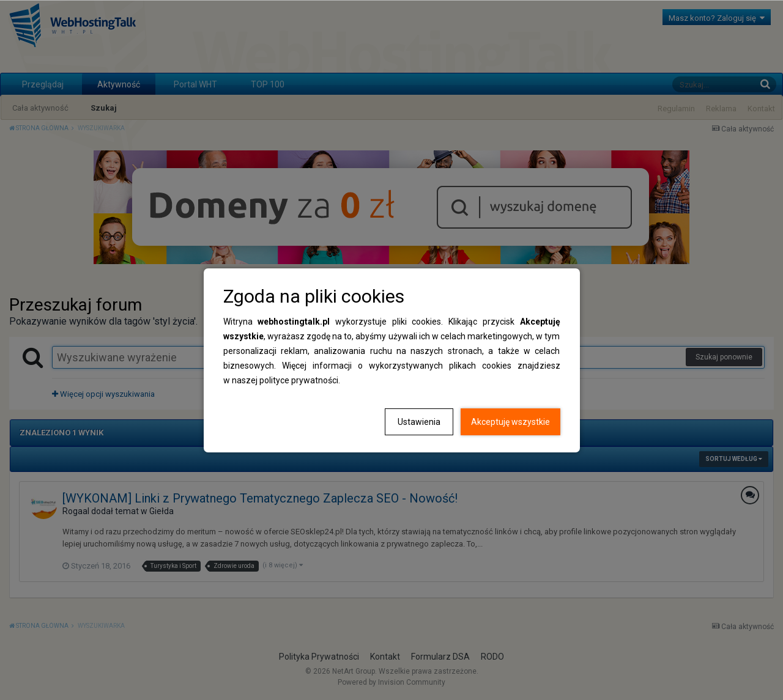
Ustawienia (419, 422)
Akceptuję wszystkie (510, 422)
